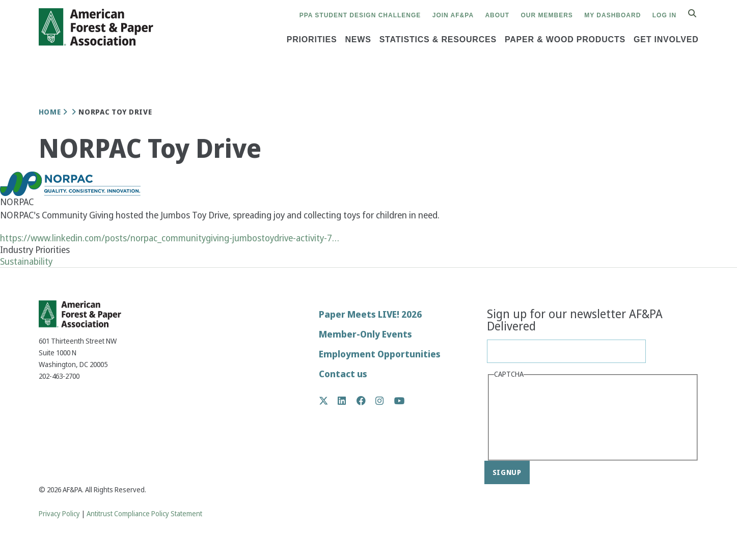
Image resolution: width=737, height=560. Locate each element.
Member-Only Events (365, 334)
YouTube (400, 401)
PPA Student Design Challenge (360, 15)
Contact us (343, 374)
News (358, 39)
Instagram (385, 401)
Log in (664, 15)
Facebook (366, 401)
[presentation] (536, 418)
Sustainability (26, 261)
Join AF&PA (453, 15)
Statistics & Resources (438, 39)
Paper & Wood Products (565, 39)
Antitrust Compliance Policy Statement (144, 514)
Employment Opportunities (380, 354)
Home (50, 112)
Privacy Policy (59, 514)
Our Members (547, 15)
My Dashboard (612, 15)
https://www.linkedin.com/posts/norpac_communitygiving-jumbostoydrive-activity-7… (170, 238)
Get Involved (666, 39)
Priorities (312, 39)
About (497, 15)
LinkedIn (347, 401)
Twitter (329, 401)
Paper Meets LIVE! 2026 (370, 314)
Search (698, 14)
